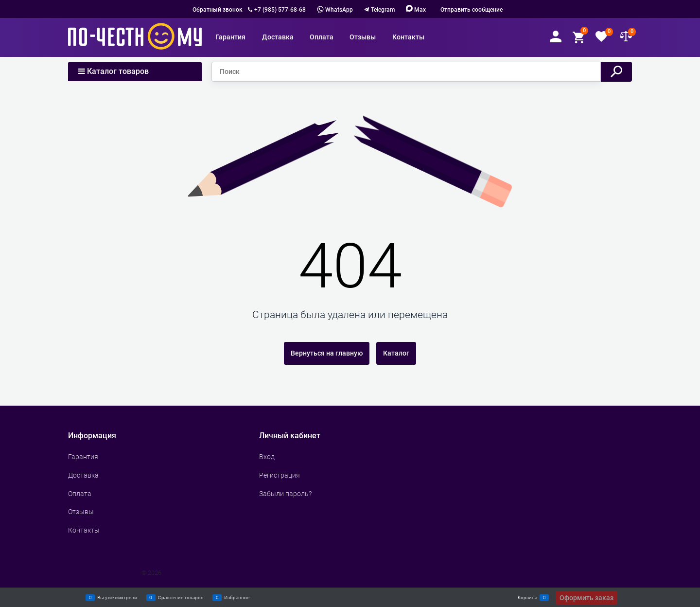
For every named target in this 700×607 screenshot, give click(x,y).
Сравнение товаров (181, 597)
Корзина (527, 597)
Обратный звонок (218, 10)
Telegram (383, 10)
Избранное (237, 597)
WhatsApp (335, 10)
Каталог (396, 353)
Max (416, 10)
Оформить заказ (586, 598)
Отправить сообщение (472, 10)
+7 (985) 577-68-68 (280, 10)
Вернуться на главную (327, 353)
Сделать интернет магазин (102, 573)
